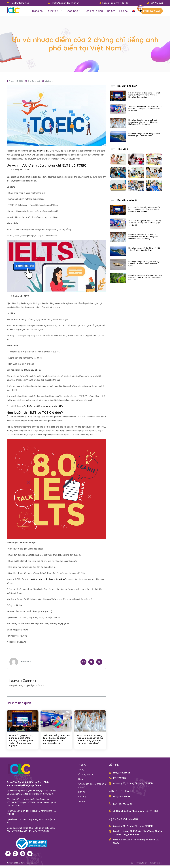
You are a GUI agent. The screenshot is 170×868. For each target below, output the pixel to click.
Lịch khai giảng (93, 11)
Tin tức (111, 11)
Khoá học (73, 11)
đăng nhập (23, 685)
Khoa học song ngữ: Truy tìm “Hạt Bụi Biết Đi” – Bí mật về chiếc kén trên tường (144, 264)
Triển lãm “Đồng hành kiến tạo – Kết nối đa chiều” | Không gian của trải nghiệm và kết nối (56, 739)
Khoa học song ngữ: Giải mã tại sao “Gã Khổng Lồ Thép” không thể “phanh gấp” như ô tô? (145, 277)
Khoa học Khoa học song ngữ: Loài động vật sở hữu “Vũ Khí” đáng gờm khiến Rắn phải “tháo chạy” (90, 739)
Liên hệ (123, 11)
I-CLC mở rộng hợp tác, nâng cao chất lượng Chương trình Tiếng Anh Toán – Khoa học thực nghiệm (21, 741)
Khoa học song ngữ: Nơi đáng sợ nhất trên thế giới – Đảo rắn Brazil (144, 135)
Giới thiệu (55, 11)
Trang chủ (38, 11)
